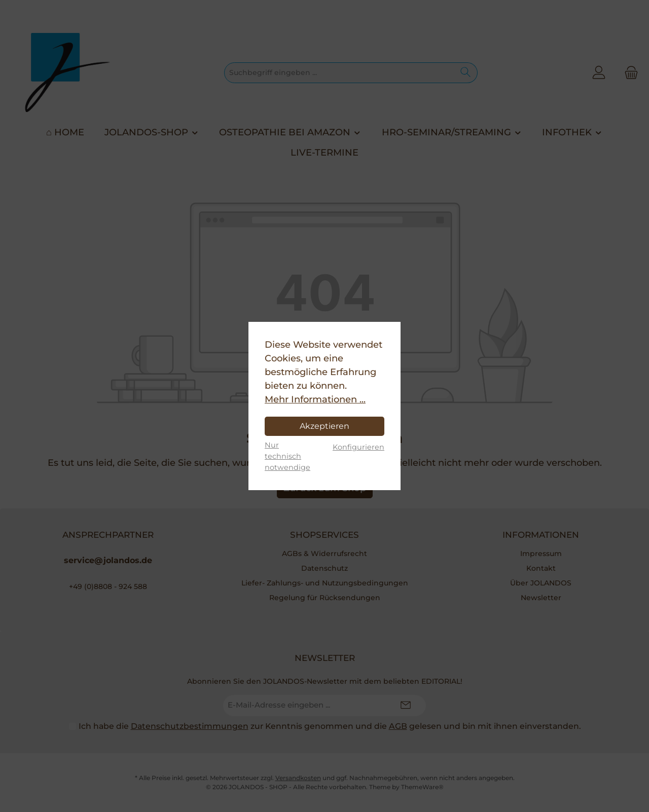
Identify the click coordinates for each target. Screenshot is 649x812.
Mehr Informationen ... (315, 399)
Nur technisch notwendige (287, 456)
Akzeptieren (324, 426)
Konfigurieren (358, 447)
